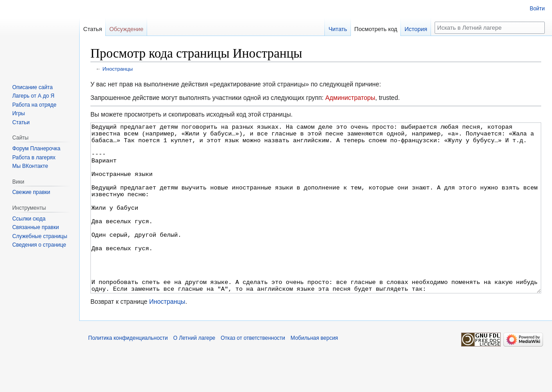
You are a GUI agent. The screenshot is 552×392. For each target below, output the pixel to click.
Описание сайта (32, 87)
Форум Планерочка (36, 149)
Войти (537, 9)
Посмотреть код (376, 29)
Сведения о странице (39, 245)
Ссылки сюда (29, 219)
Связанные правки (36, 227)
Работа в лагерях (34, 158)
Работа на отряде (34, 105)
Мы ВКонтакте (30, 166)
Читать (338, 29)
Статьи (21, 122)
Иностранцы (118, 69)
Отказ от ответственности (253, 372)
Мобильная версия (314, 372)
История (416, 29)
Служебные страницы (40, 236)
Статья (93, 29)
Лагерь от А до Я (33, 96)
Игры (18, 113)
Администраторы (350, 98)
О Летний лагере (194, 372)
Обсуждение (126, 29)
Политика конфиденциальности (128, 372)
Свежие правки (31, 192)
